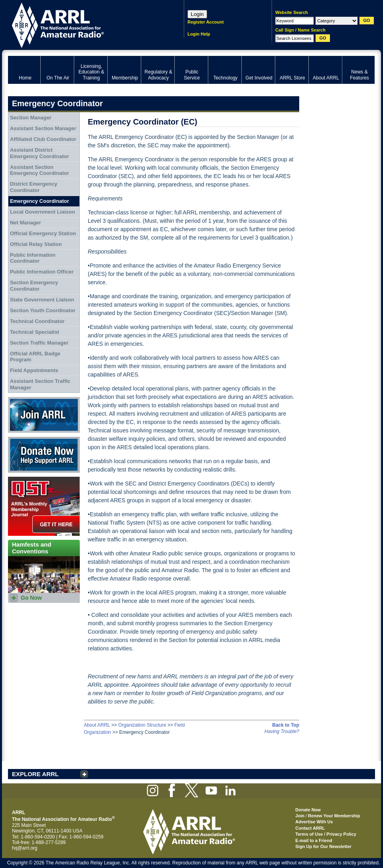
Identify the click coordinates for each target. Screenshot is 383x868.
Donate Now (44, 455)
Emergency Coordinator (39, 201)
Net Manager (26, 223)
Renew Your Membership (334, 816)
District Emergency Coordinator (34, 187)
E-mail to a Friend (314, 840)
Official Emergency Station (43, 233)
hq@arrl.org (25, 848)
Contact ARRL (310, 828)
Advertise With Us (314, 822)
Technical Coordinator (37, 321)
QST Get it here (44, 506)
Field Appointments (34, 370)
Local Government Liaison (42, 212)
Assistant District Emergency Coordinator (39, 153)
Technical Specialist (35, 332)
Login (197, 14)
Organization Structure (142, 725)
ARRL (86, 24)
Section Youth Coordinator (43, 310)
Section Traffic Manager (39, 343)
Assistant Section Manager (43, 128)
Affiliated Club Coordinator (43, 139)
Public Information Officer (42, 272)
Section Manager (31, 118)
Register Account (206, 22)
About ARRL (97, 725)
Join (300, 816)
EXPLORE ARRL (35, 774)
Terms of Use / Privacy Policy (326, 834)
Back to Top (286, 725)
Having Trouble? (282, 731)
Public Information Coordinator (33, 258)
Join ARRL (44, 415)
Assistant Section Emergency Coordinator (39, 170)
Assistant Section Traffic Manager (40, 384)
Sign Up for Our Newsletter (323, 846)
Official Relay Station (36, 244)
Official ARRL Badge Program (35, 357)
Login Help (199, 34)
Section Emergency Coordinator (34, 286)
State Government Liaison (42, 300)
